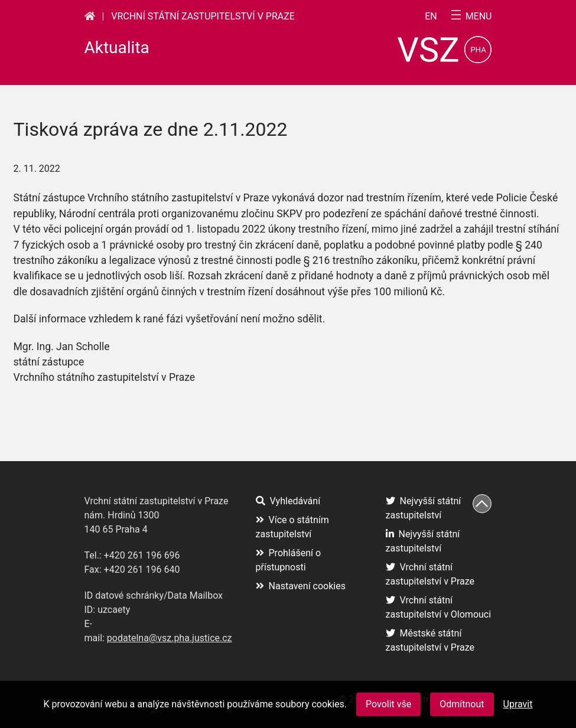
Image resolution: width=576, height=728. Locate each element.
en (431, 17)
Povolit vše (388, 704)
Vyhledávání (288, 501)
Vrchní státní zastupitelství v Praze (203, 16)
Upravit (518, 704)
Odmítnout (462, 704)
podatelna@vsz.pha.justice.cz (170, 638)
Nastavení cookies (301, 586)
